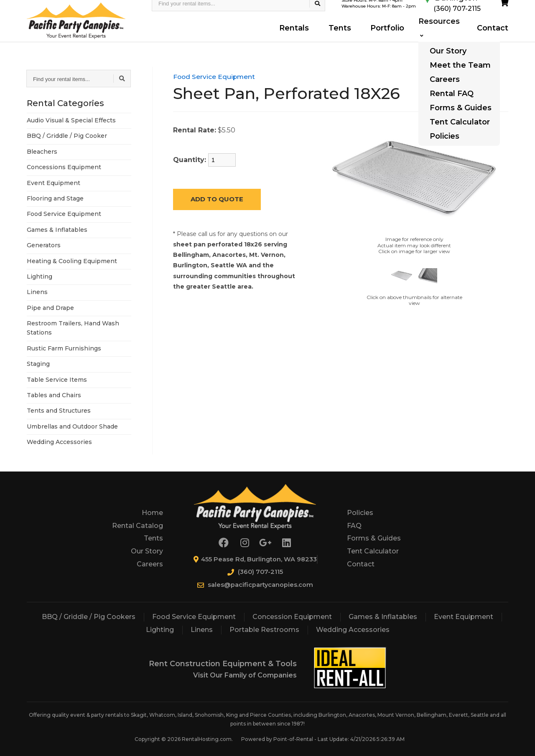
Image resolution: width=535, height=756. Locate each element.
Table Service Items (57, 380)
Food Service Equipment (64, 214)
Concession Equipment (292, 617)
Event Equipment (53, 183)
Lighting (39, 277)
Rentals (296, 36)
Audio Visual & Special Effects (71, 120)
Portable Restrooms (264, 630)
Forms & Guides (374, 538)
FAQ (354, 526)
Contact (492, 36)
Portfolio (383, 36)
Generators (44, 245)
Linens (37, 292)
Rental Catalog (138, 526)
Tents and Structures (59, 411)
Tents (338, 36)
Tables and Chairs (54, 395)
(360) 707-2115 (255, 572)
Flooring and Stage (55, 198)
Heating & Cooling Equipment (72, 261)
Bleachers (42, 152)
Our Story (147, 551)
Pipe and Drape (50, 308)
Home (152, 513)
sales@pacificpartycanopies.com (255, 585)
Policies (360, 513)
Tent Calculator (373, 551)
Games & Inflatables (57, 230)
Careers (150, 564)
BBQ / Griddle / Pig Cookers (89, 617)
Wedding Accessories (59, 442)
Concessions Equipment (64, 167)
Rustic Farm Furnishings (64, 348)
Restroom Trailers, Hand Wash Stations (73, 328)
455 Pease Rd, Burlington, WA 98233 (255, 559)
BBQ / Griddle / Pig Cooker (67, 136)
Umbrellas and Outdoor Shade (72, 426)
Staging (38, 364)
